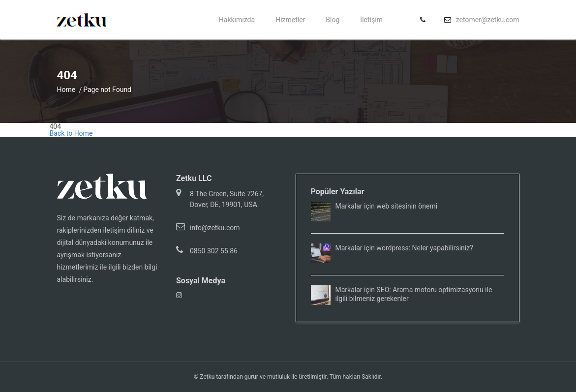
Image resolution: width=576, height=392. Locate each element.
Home (66, 90)
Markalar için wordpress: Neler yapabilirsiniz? (404, 248)
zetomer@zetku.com (488, 20)
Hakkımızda (237, 20)
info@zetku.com (215, 228)
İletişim (371, 20)
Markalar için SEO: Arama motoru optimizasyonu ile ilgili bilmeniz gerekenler (414, 294)
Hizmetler (290, 20)
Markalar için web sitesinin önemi (387, 206)
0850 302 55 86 (214, 251)
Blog (333, 20)
